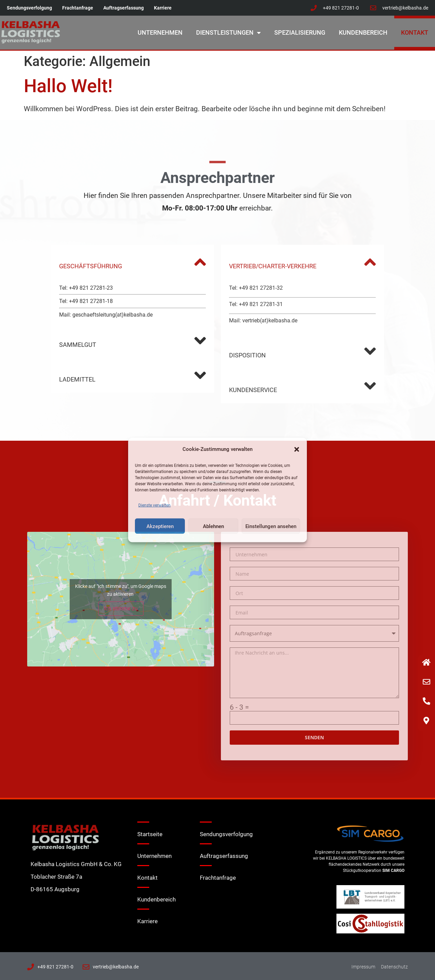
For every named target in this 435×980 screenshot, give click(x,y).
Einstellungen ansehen (271, 526)
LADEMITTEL (77, 379)
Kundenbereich (363, 32)
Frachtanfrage (78, 8)
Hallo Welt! (68, 86)
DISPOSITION (247, 355)
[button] (297, 449)
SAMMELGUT (78, 345)
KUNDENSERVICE (253, 390)
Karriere (163, 8)
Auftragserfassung (124, 8)
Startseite (150, 834)
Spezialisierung (300, 32)
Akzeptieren (160, 526)
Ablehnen (213, 526)
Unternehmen (160, 32)
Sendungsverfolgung (29, 8)
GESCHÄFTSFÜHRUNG (91, 266)
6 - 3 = (239, 707)
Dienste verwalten (154, 505)
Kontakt (415, 32)
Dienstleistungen (228, 33)
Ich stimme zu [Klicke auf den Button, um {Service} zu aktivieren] (121, 609)
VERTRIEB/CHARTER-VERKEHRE (273, 266)
